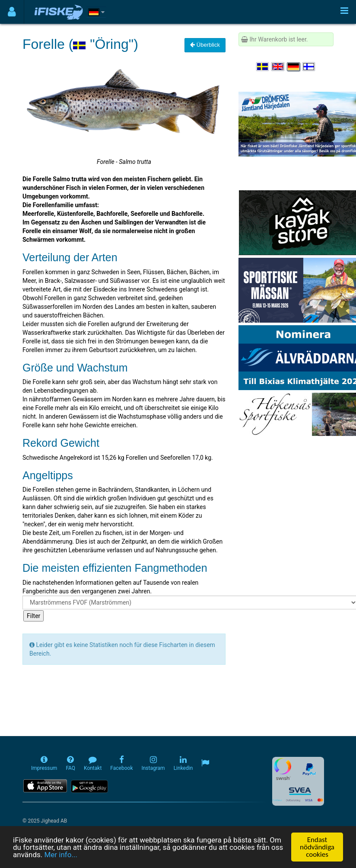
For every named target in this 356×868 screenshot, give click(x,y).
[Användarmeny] (12, 12)
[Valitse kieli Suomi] (309, 67)
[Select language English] (278, 67)
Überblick (205, 45)
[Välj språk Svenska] (263, 67)
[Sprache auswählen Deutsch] (294, 67)
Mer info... (60, 855)
